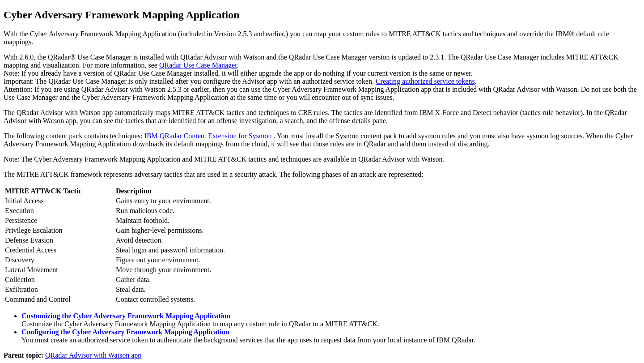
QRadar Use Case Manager (198, 65)
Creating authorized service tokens (425, 81)
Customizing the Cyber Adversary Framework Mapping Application (126, 316)
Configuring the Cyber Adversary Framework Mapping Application (125, 332)
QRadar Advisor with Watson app (93, 355)
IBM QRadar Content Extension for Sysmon (209, 136)
